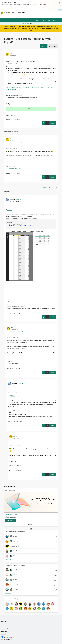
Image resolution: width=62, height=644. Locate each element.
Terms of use (4, 631)
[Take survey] (11, 521)
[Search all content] (41, 24)
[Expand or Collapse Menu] (2, 17)
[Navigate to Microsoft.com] (6, 13)
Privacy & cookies (5, 629)
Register (37, 20)
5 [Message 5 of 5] (11, 173)
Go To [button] (54, 20)
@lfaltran (10, 210)
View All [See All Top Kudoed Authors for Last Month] (8, 593)
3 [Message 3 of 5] (12, 368)
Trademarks (4, 634)
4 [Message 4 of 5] (13, 421)
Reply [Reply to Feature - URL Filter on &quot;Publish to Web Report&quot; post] (53, 123)
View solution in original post (14, 168)
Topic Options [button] (52, 46)
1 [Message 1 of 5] (11, 119)
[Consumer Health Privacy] (31, 639)
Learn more (5, 8)
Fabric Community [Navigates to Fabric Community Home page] (18, 13)
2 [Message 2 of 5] (11, 313)
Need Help (13, 115)
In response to (16, 143)
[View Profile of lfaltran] (12, 54)
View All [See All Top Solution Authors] (8, 559)
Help (49, 20)
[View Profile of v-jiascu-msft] (18, 199)
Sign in (43, 20)
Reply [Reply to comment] (53, 177)
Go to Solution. (33, 109)
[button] (44, 46)
